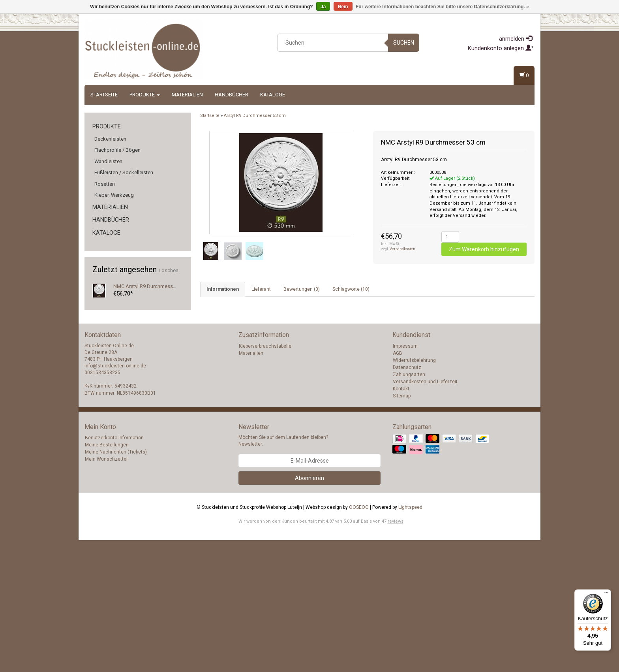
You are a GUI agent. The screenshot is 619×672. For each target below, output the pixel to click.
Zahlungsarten (409, 506)
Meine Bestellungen (107, 577)
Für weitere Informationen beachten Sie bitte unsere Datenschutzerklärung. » (442, 7)
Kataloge (273, 95)
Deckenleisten (110, 139)
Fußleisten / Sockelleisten (124, 172)
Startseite (104, 95)
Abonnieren (309, 610)
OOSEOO (359, 639)
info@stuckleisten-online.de (115, 498)
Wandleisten (108, 161)
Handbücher (232, 95)
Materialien (187, 95)
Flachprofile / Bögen (117, 150)
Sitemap (402, 528)
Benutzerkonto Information (114, 570)
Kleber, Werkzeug (114, 195)
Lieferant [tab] (261, 289)
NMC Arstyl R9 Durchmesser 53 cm (153, 286)
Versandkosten (402, 249)
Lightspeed (410, 639)
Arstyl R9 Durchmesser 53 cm (255, 116)
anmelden (516, 39)
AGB (398, 485)
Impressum (405, 478)
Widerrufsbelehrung (414, 492)
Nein (343, 7)
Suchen (404, 43)
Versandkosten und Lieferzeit (425, 514)
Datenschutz (407, 499)
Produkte (145, 95)
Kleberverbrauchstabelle (265, 478)
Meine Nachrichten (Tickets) (116, 584)
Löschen (169, 270)
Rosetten (105, 184)
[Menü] (606, 594)
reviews (396, 653)
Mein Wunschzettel (106, 591)
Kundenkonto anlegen (501, 48)
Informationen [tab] (223, 289)
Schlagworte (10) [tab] (351, 289)
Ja (323, 7)
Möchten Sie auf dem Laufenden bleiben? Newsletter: (283, 573)
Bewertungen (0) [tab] (302, 289)
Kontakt (401, 521)
